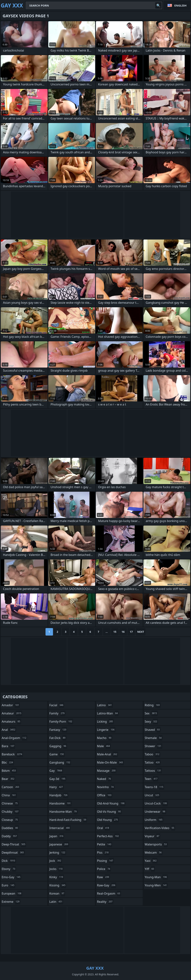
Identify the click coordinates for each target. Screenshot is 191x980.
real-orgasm (109, 893)
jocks (57, 869)
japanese (59, 844)
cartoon (11, 787)
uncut (152, 795)
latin (56, 902)
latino (105, 705)
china (9, 795)
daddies (10, 828)
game (57, 754)
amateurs (11, 722)
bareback (12, 754)
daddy (10, 836)
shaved (153, 730)
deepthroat (13, 853)
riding (153, 705)
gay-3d (58, 779)
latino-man (108, 713)
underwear (155, 812)
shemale (154, 738)
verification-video (160, 828)
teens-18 (155, 787)
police (104, 869)
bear (8, 779)
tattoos (153, 771)
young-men (156, 885)
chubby (11, 812)
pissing (105, 861)
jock (56, 861)
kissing (58, 885)
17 (131, 632)
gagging (58, 746)
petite (105, 844)
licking (105, 722)
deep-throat (14, 844)
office (105, 795)
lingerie (106, 730)
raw (103, 877)
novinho (106, 787)
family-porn (61, 722)
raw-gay (107, 885)
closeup (10, 820)
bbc (8, 762)
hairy (57, 787)
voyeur (152, 836)
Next (141, 632)
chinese (10, 803)
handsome (61, 803)
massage (107, 771)
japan (57, 836)
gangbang (60, 762)
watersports (156, 844)
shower (154, 746)
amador (11, 705)
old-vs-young (109, 812)
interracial (60, 828)
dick (9, 861)
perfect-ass (108, 836)
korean (57, 893)
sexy (151, 722)
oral (104, 828)
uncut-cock (156, 803)
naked (104, 779)
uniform (154, 820)
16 (123, 632)
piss (103, 853)
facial (57, 705)
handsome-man (64, 812)
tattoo (153, 762)
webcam (154, 853)
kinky (57, 877)
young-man (156, 877)
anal (9, 730)
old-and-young (111, 803)
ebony (9, 869)
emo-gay (11, 877)
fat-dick (58, 738)
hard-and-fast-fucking (68, 820)
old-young (108, 820)
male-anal (108, 754)
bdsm (9, 771)
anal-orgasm (14, 738)
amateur (12, 713)
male (104, 746)
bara (8, 746)
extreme (11, 902)
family (57, 713)
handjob (59, 795)
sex (151, 713)
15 (115, 632)
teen (152, 779)
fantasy (58, 730)
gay (56, 771)
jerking (58, 853)
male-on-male (110, 762)
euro (8, 885)
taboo (153, 754)
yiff (150, 869)
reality (105, 902)
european (12, 893)
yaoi (151, 861)
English (180, 5)
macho (105, 738)
